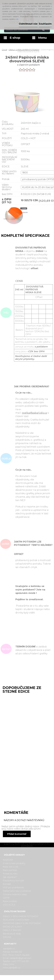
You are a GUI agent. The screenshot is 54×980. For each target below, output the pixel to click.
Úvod (4, 50)
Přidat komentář (17, 834)
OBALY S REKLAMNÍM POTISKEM (24, 50)
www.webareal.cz (38, 978)
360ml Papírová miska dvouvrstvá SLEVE (16, 753)
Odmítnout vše (28, 24)
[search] (47, 30)
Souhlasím (45, 24)
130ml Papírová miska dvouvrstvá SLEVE (16, 700)
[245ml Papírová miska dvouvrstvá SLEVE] (14, 217)
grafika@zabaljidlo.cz (34, 413)
